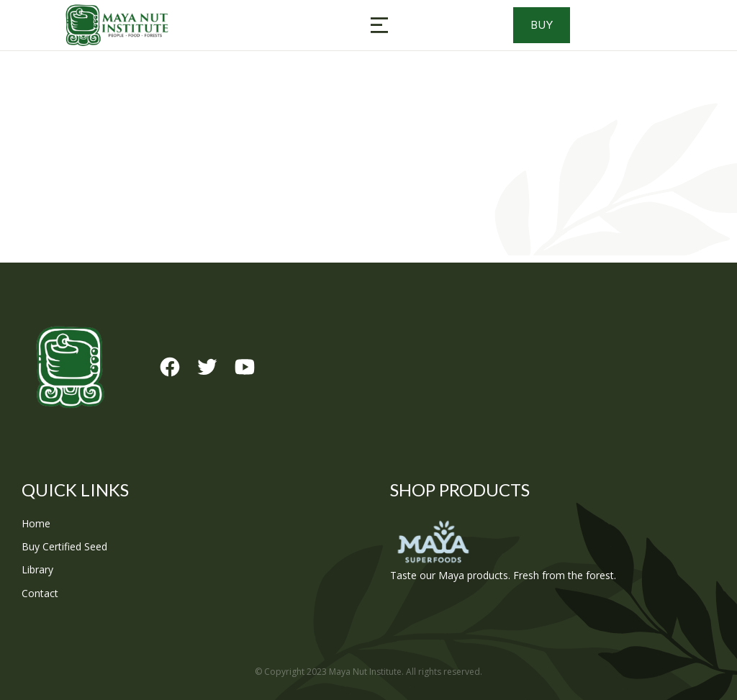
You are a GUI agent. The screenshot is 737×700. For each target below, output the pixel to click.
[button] (379, 25)
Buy (563, 25)
